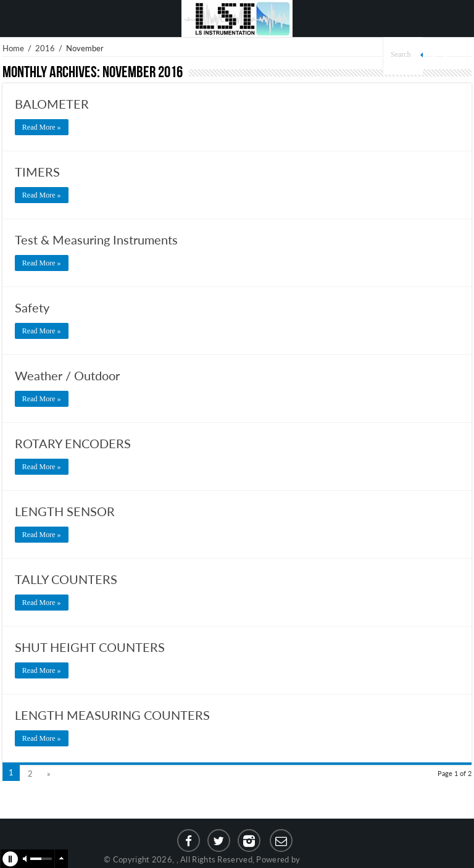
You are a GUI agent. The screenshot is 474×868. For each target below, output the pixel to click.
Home (13, 48)
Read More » (42, 127)
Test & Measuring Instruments (96, 240)
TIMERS (37, 172)
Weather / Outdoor (67, 375)
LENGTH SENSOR (65, 511)
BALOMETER (52, 104)
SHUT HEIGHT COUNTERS (90, 647)
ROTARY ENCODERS (73, 443)
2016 (45, 48)
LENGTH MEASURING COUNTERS (112, 715)
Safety (32, 307)
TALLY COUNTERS (66, 579)
